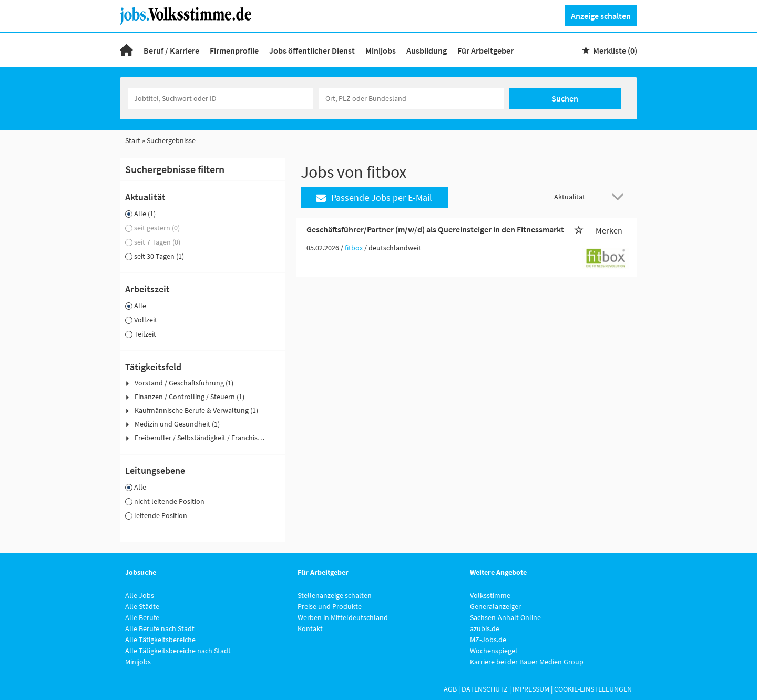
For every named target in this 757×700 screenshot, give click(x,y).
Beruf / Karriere (171, 50)
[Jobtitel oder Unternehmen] (220, 98)
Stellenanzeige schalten (335, 595)
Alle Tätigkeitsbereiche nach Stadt (178, 651)
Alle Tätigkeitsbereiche (160, 640)
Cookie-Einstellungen (593, 689)
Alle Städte (142, 606)
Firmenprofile (234, 50)
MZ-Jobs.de (488, 640)
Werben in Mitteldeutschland (343, 617)
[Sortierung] (579, 196)
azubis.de (485, 628)
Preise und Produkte (330, 606)
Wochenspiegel (494, 651)
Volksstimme (490, 595)
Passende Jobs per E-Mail (374, 197)
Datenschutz (485, 689)
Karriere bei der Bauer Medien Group (527, 662)
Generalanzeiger (495, 606)
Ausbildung (427, 50)
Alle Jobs (140, 595)
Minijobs (381, 50)
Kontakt (310, 628)
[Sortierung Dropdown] (620, 196)
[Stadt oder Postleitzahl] (412, 98)
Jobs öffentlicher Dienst (312, 50)
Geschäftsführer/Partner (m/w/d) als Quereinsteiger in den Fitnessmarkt (435, 229)
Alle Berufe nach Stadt (160, 628)
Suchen (565, 98)
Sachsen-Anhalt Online (505, 617)
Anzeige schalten (601, 16)
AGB (450, 689)
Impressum (531, 689)
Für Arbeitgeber (485, 50)
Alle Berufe (142, 617)
